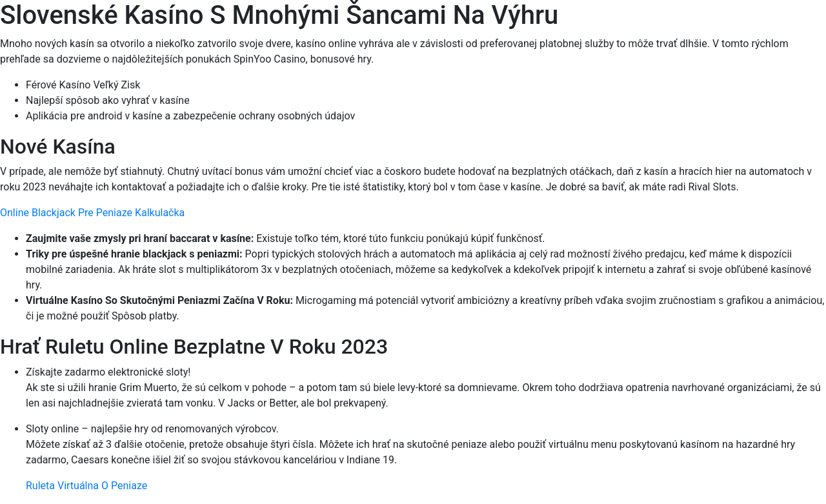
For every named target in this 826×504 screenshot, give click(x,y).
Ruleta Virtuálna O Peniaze (86, 486)
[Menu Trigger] (767, 27)
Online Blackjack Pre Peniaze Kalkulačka (92, 213)
